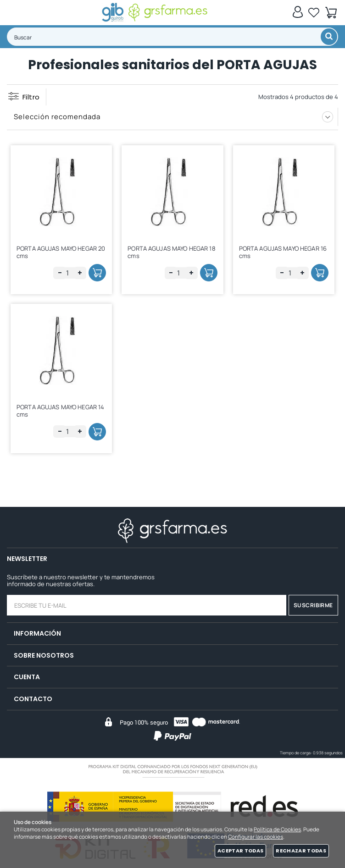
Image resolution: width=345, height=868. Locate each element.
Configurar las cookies (256, 837)
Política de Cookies (277, 830)
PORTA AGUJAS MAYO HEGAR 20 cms (61, 252)
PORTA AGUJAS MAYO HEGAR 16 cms (283, 252)
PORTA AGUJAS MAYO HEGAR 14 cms (60, 411)
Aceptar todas (240, 851)
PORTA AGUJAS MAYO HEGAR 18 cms (171, 252)
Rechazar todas (301, 851)
